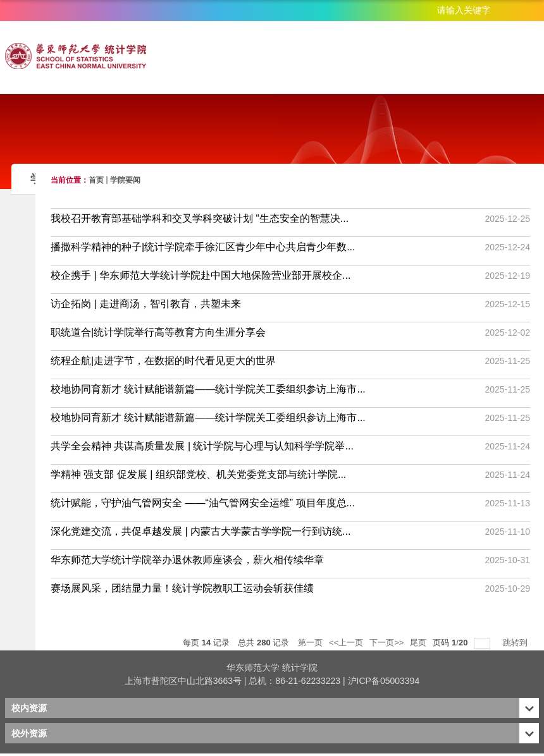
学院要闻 (125, 180)
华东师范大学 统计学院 (272, 668)
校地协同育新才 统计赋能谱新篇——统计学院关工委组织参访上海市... (208, 389)
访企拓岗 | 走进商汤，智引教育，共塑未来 (146, 304)
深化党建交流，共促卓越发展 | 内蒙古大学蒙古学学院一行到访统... (201, 531)
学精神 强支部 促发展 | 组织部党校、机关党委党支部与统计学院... (198, 474)
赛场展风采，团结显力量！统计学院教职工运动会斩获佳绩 (182, 588)
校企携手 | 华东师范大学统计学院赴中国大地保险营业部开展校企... (201, 275)
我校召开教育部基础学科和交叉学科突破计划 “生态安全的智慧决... (200, 218)
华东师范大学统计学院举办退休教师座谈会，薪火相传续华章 (187, 560)
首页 (96, 180)
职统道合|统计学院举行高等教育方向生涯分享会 (158, 332)
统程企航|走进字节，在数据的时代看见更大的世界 (163, 361)
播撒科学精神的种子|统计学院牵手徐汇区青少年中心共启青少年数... (203, 247)
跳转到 (516, 643)
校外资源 (29, 733)
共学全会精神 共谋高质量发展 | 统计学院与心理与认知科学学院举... (202, 446)
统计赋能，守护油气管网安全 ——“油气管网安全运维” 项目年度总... (203, 503)
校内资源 (29, 708)
